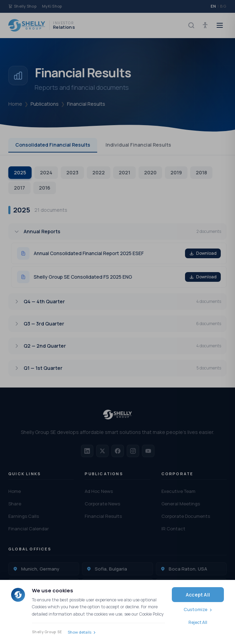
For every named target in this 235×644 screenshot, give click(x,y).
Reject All (198, 622)
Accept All (198, 595)
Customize (196, 609)
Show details (79, 632)
